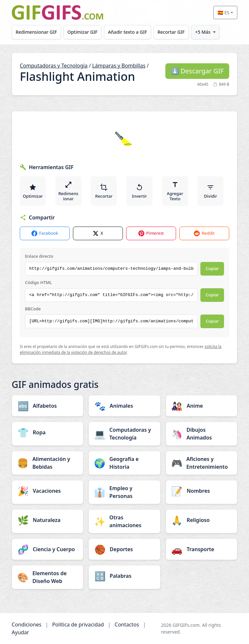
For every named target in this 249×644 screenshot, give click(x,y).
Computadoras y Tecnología (54, 66)
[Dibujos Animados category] (202, 434)
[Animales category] (124, 406)
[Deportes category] (124, 549)
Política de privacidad (78, 625)
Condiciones (27, 625)
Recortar (104, 191)
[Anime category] (202, 406)
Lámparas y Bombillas (119, 66)
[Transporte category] (202, 549)
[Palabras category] (124, 576)
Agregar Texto (175, 191)
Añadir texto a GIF (127, 32)
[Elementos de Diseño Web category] (47, 577)
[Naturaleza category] (47, 520)
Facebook (45, 233)
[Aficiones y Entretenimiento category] (202, 463)
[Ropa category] (47, 432)
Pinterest (151, 233)
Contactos (127, 625)
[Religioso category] (202, 520)
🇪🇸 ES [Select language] (223, 12)
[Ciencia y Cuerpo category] (47, 549)
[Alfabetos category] (47, 406)
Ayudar (20, 632)
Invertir (140, 191)
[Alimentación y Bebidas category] (47, 463)
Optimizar (33, 191)
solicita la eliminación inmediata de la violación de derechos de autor (121, 349)
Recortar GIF (171, 32)
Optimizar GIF (83, 32)
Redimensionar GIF (36, 32)
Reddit (204, 233)
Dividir (210, 191)
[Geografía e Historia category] (124, 463)
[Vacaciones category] (47, 491)
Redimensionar (68, 191)
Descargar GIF (197, 71)
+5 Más (203, 32)
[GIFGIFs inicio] (57, 12)
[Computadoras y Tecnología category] (124, 434)
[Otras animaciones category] (124, 521)
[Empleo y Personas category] (124, 492)
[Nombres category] (202, 491)
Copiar (212, 268)
